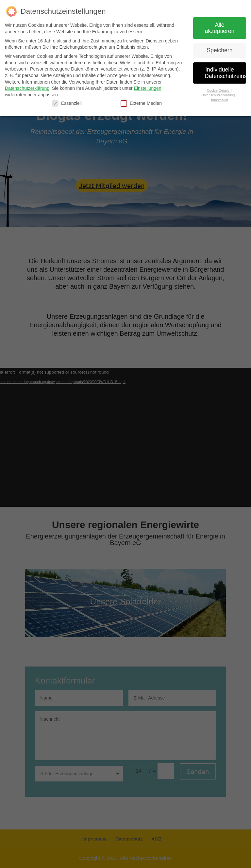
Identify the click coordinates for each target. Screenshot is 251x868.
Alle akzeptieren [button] (220, 28)
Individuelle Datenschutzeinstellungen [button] (225, 73)
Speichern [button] (220, 50)
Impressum (220, 100)
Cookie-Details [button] (218, 90)
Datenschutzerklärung (27, 88)
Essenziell (67, 103)
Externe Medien (141, 103)
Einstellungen (148, 88)
